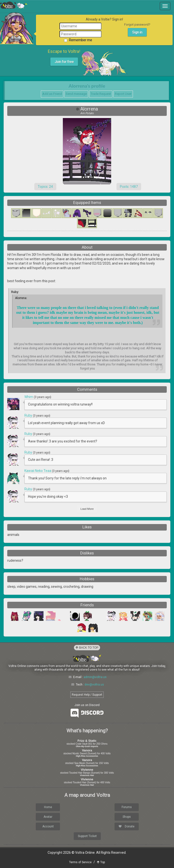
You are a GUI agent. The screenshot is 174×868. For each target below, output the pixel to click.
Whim (29, 397)
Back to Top (87, 648)
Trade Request (101, 94)
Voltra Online (14, 5)
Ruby (29, 415)
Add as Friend (52, 94)
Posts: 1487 (129, 187)
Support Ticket (87, 836)
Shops (127, 817)
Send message (76, 94)
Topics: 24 (45, 187)
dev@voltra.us (94, 685)
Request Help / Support (87, 695)
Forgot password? (137, 24)
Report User (123, 94)
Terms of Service (80, 862)
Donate (127, 826)
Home (48, 807)
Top (101, 862)
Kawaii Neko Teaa (38, 471)
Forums (127, 807)
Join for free (64, 62)
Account (48, 826)
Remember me (78, 40)
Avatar (48, 817)
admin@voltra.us (95, 677)
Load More (87, 509)
